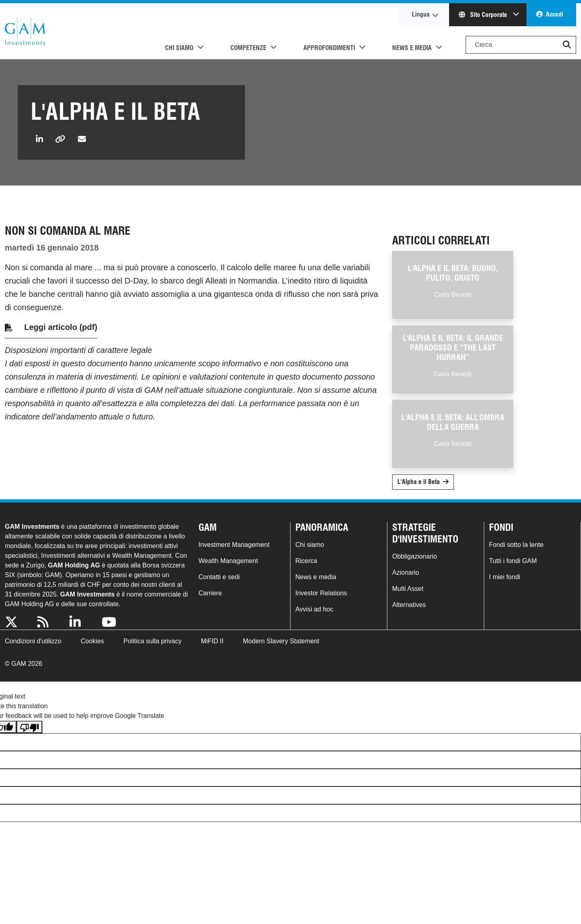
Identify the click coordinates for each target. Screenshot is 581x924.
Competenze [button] (248, 48)
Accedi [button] (555, 14)
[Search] (521, 45)
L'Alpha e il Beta (419, 482)
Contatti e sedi (219, 577)
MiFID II (212, 641)
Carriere (210, 593)
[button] (567, 45)
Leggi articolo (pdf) (61, 327)
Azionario (406, 573)
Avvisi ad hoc (314, 609)
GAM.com (25, 31)
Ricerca (306, 561)
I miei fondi (505, 577)
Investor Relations (321, 593)
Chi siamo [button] (179, 48)
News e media (316, 577)
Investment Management (234, 545)
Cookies (92, 641)
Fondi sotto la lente (516, 545)
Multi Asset (408, 589)
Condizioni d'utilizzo (33, 641)
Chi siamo (310, 545)
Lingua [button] (421, 14)
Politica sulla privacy (153, 641)
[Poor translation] (29, 727)
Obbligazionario (415, 556)
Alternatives (409, 605)
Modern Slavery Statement (281, 641)
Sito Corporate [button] (484, 15)
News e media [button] (412, 48)
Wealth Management (228, 561)
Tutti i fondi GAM (513, 561)
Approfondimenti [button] (329, 48)
